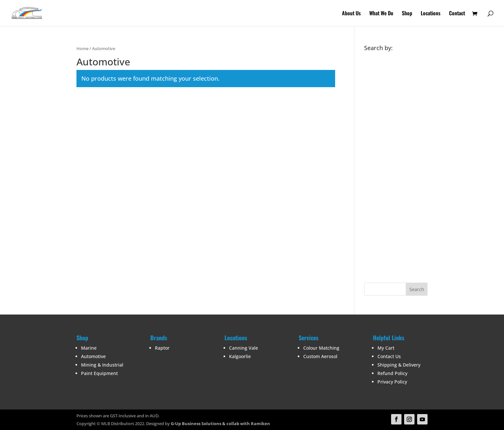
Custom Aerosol (320, 356)
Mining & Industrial (102, 365)
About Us (351, 14)
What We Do (381, 14)
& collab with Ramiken (246, 423)
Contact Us (389, 356)
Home (82, 48)
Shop (407, 14)
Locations (431, 14)
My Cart (386, 348)
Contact (457, 14)
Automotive (93, 356)
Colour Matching (321, 348)
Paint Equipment (99, 373)
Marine (89, 348)
